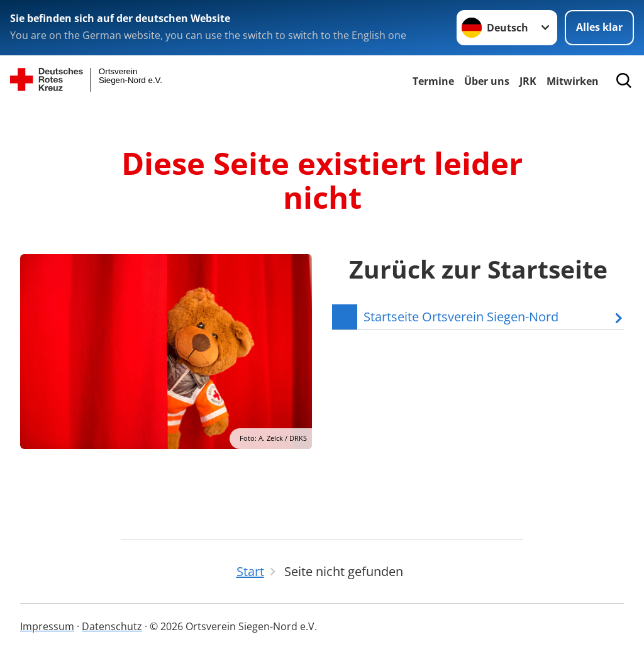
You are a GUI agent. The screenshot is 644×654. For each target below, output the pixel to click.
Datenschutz (112, 626)
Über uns (487, 81)
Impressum (47, 626)
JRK (528, 81)
